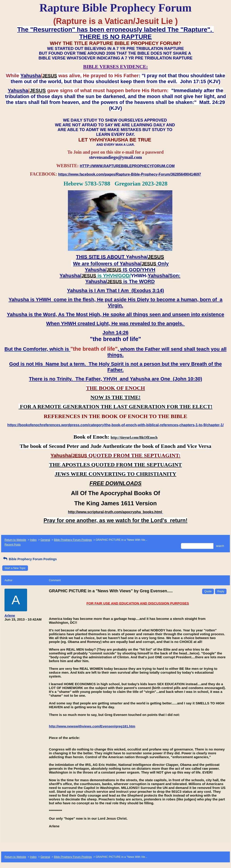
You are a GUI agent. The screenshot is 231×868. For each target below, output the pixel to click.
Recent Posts (13, 545)
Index (33, 540)
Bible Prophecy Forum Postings (73, 540)
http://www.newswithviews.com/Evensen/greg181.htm (92, 726)
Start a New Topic (15, 568)
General (45, 540)
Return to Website (15, 540)
